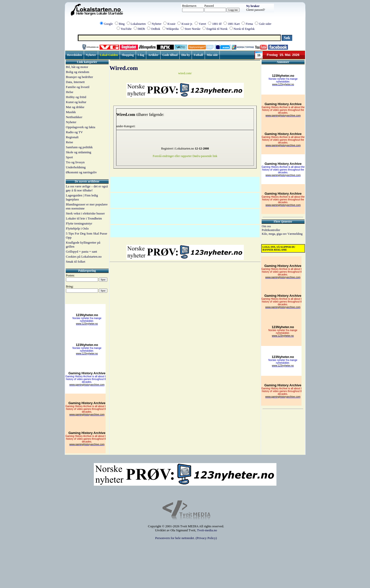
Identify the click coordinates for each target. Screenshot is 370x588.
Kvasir (171, 24)
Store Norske (193, 29)
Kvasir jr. (187, 24)
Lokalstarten (138, 24)
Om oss (266, 226)
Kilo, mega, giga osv (275, 234)
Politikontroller (271, 230)
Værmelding (295, 234)
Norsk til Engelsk (244, 29)
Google (108, 24)
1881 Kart (234, 24)
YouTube (126, 29)
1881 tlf (217, 24)
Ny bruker (253, 6)
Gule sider (265, 24)
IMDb (141, 29)
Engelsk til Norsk (217, 29)
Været (202, 24)
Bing (122, 24)
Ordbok (156, 29)
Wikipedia (173, 29)
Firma (249, 24)
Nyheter (157, 24)
